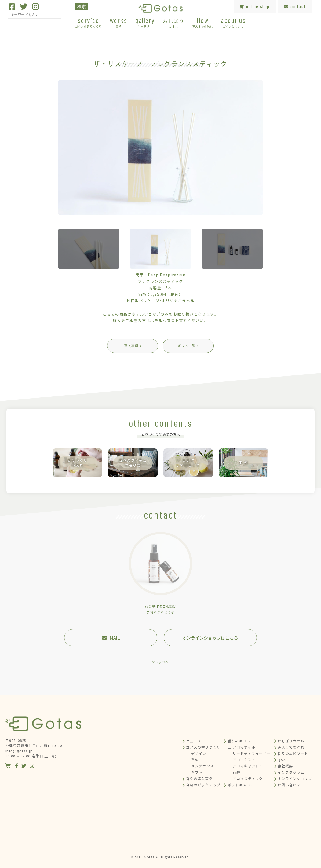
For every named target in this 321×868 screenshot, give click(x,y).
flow (203, 22)
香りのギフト (239, 741)
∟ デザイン (196, 754)
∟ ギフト (194, 772)
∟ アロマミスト (242, 760)
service (88, 22)
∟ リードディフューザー (249, 754)
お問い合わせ (289, 785)
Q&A (282, 760)
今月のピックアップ (203, 785)
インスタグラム (291, 772)
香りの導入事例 (199, 778)
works (119, 22)
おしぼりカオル (291, 741)
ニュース (194, 741)
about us (233, 22)
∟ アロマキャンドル (245, 766)
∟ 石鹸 (234, 772)
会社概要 (285, 766)
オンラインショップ (295, 778)
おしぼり (174, 23)
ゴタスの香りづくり (203, 747)
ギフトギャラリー (243, 785)
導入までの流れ (291, 747)
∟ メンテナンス (200, 766)
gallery (145, 22)
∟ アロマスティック (245, 778)
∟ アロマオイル (242, 747)
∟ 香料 (192, 760)
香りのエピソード (293, 754)
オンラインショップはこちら (210, 638)
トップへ (162, 662)
